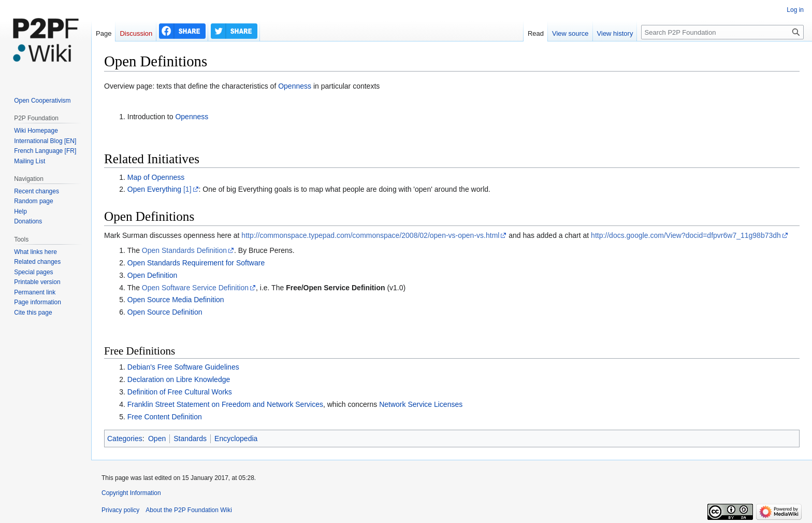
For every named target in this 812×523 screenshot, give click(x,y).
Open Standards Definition (184, 250)
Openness (295, 86)
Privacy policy (120, 510)
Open (157, 439)
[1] (187, 189)
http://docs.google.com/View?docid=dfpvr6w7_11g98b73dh (686, 235)
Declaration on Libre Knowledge (179, 379)
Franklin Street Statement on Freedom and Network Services (225, 404)
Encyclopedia (236, 439)
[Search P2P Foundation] (722, 32)
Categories (125, 439)
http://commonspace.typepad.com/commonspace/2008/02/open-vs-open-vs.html (370, 235)
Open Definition (153, 275)
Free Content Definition (165, 417)
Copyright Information (131, 493)
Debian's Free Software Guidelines (183, 367)
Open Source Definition (165, 312)
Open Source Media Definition (176, 300)
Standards (190, 439)
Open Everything (154, 189)
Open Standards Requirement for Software (196, 263)
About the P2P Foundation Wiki (189, 510)
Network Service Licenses (421, 404)
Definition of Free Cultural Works (180, 392)
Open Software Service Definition (195, 288)
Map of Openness (156, 177)
